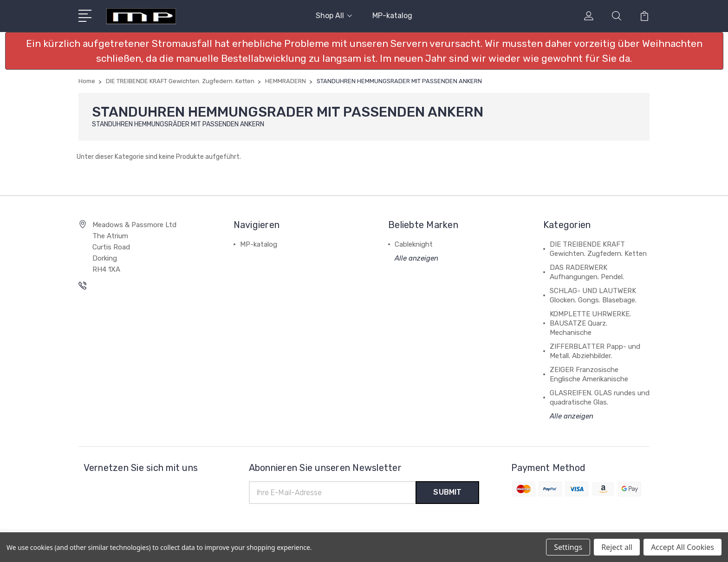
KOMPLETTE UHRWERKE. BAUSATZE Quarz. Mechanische (590, 323)
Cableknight (414, 244)
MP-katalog (392, 16)
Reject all (617, 547)
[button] (364, 51)
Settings (568, 547)
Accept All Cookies (682, 547)
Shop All (334, 16)
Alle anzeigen (416, 258)
